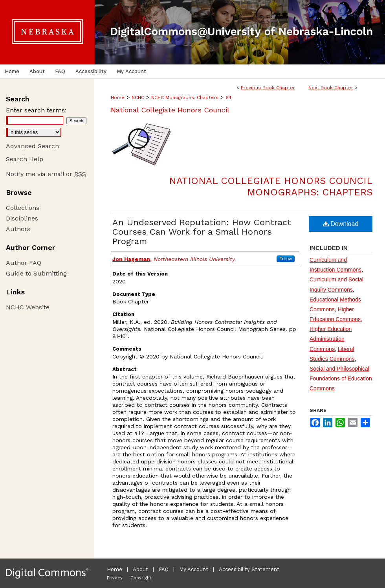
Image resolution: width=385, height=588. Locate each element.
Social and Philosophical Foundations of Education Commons (341, 379)
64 (228, 97)
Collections (23, 208)
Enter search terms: (36, 110)
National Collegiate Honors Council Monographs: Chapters (271, 187)
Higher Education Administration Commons (331, 339)
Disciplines (22, 218)
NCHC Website (28, 307)
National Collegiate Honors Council (170, 110)
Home (118, 97)
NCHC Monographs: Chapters (185, 97)
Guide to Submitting (36, 273)
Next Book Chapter (331, 88)
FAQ (164, 569)
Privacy (115, 578)
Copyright (141, 578)
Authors (18, 229)
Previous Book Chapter (268, 88)
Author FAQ (24, 263)
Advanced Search (32, 146)
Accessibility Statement (249, 569)
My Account (194, 569)
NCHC (138, 97)
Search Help (25, 159)
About (140, 569)
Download (341, 224)
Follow (286, 259)
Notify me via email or (46, 174)
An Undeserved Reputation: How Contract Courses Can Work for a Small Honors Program (202, 232)
